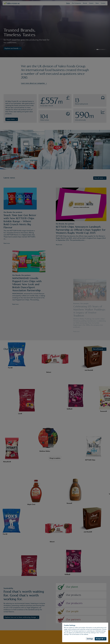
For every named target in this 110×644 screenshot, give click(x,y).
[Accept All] (101, 639)
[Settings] (90, 639)
